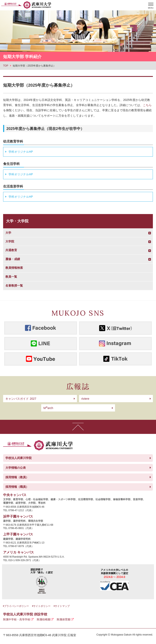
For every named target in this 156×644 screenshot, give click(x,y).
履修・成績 (13, 259)
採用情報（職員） (17, 487)
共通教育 (11, 250)
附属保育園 (64, 619)
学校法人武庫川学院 (19, 458)
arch (48, 408)
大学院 (10, 241)
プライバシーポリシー (16, 606)
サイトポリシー (42, 606)
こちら (147, 105)
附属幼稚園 (44, 619)
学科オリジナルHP (21, 152)
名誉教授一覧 (14, 286)
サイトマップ (62, 606)
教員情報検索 (14, 268)
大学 (8, 233)
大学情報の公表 (16, 468)
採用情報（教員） (17, 477)
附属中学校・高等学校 (17, 619)
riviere (85, 399)
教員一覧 (11, 277)
